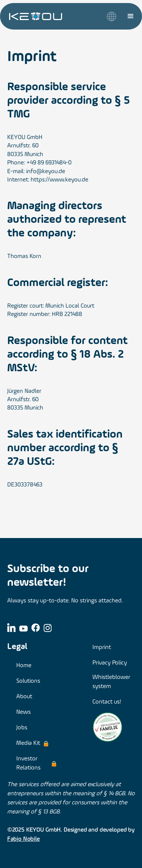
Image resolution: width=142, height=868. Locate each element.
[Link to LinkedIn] (11, 627)
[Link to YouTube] (23, 628)
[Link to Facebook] (36, 628)
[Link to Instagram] (48, 628)
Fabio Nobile (23, 839)
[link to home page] (36, 16)
